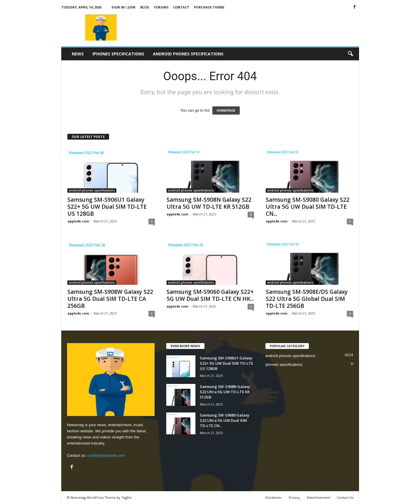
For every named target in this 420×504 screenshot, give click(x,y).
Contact (181, 7)
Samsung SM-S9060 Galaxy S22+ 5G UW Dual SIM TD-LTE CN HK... (210, 295)
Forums (161, 7)
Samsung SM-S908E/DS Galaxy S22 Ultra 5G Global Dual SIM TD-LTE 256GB (307, 299)
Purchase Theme (209, 7)
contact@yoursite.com (106, 455)
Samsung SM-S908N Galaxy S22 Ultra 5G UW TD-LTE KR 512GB (209, 203)
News (78, 54)
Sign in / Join (123, 7)
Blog (145, 7)
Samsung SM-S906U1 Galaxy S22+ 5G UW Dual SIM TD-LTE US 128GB (107, 207)
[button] (350, 54)
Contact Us (345, 497)
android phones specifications (188, 54)
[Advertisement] (253, 27)
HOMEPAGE (226, 110)
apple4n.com (78, 221)
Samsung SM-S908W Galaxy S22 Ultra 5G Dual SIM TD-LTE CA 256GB (110, 299)
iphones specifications (118, 54)
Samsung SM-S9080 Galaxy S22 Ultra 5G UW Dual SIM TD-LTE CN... (308, 207)
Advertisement (318, 497)
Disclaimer (274, 497)
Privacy (294, 497)
